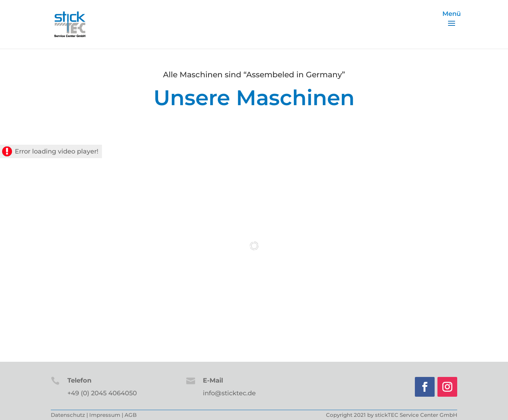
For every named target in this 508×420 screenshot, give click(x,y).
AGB (131, 415)
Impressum (105, 415)
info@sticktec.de (229, 393)
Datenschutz (68, 415)
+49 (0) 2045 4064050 (102, 393)
